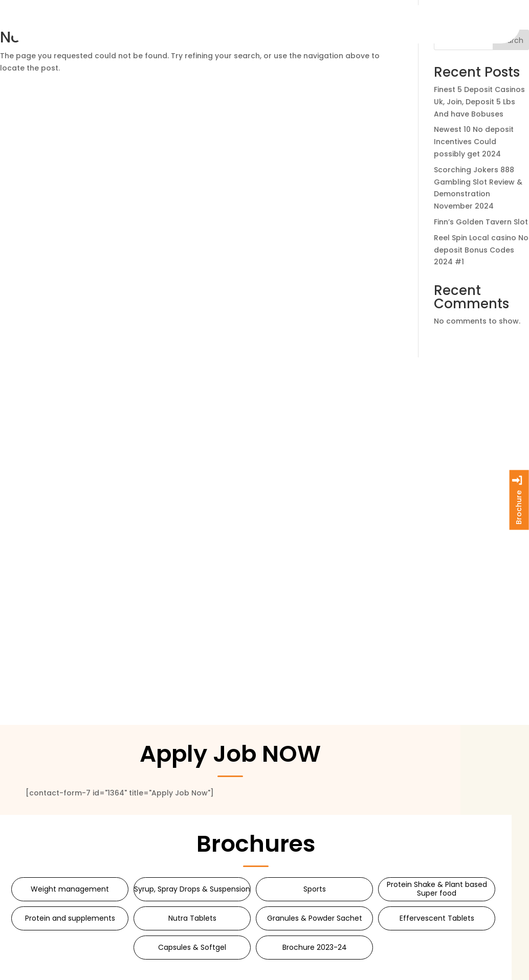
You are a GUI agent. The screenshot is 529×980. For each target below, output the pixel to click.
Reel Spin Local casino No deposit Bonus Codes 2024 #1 (481, 250)
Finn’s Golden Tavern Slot (481, 222)
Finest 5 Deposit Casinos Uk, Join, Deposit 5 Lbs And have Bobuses (479, 102)
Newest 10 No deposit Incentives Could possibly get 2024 (474, 142)
